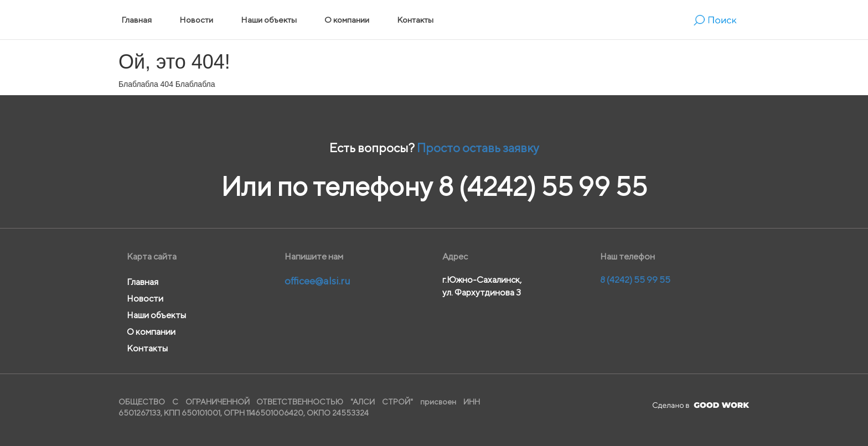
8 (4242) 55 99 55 (542, 186)
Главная (136, 20)
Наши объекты (269, 20)
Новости (196, 20)
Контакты (415, 20)
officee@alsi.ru (317, 281)
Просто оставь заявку (478, 148)
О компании (347, 20)
